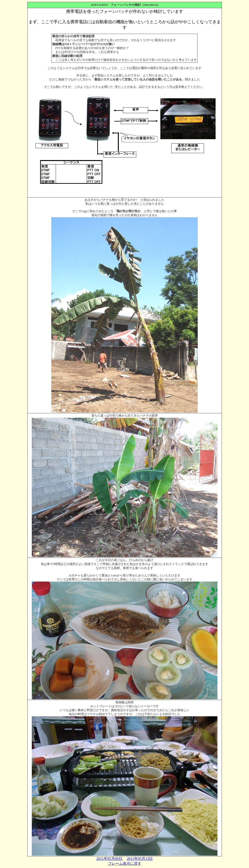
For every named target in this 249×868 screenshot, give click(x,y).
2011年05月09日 (110, 859)
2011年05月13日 (140, 859)
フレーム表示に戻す (125, 863)
